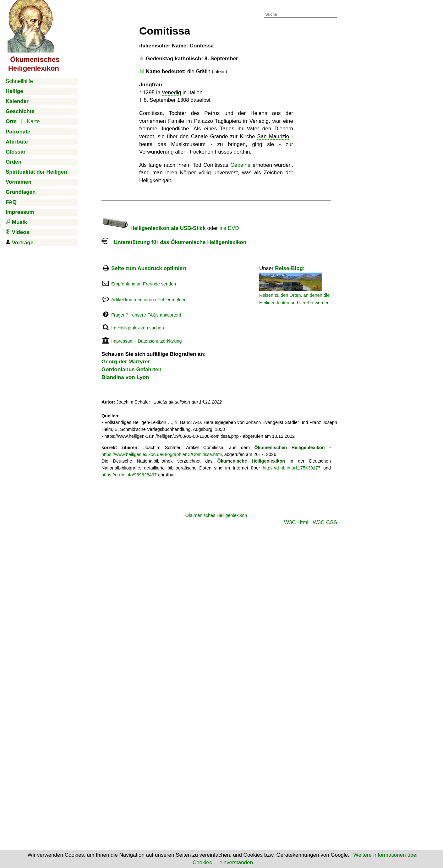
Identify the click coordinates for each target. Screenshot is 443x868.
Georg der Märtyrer (126, 362)
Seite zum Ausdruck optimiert (149, 268)
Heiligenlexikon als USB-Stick (154, 228)
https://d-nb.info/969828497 (129, 475)
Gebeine (240, 165)
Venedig (171, 92)
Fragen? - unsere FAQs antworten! (146, 315)
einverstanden (236, 863)
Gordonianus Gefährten (131, 369)
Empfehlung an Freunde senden (144, 284)
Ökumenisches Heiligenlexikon (216, 515)
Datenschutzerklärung (160, 341)
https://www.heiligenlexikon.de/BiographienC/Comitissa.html (162, 454)
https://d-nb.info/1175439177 (292, 468)
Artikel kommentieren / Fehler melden (149, 300)
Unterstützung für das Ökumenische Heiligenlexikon (174, 242)
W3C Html (296, 522)
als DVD (229, 228)
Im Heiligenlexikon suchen (138, 328)
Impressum (122, 341)
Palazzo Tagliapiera (218, 121)
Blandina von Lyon (125, 377)
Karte (33, 121)
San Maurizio (273, 136)
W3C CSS (325, 522)
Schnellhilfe (19, 81)
